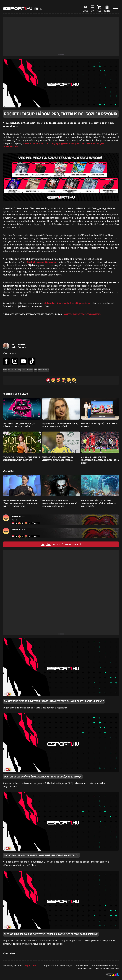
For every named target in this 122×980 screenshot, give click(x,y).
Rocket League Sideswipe (42, 262)
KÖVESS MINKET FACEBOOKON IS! (82, 314)
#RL (36, 370)
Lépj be (46, 544)
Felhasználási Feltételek (108, 968)
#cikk (5, 370)
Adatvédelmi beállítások (104, 965)
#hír (24, 370)
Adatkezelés (82, 965)
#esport (11, 370)
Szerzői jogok (66, 965)
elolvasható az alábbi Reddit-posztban (67, 303)
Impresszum (50, 965)
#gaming (18, 370)
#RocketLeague (43, 370)
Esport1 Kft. (31, 965)
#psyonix (30, 370)
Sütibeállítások (85, 968)
